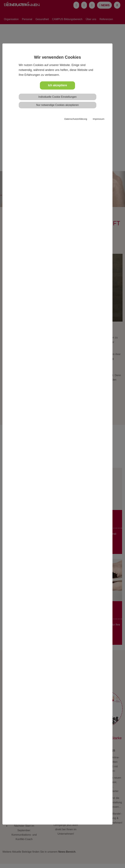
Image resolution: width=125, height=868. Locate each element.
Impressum (99, 119)
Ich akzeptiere (57, 85)
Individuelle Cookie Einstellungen (58, 97)
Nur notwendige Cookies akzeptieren (58, 105)
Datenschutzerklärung (76, 119)
